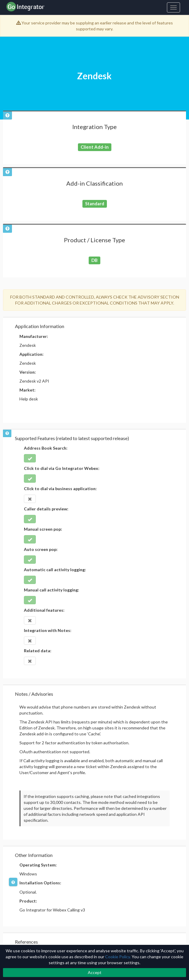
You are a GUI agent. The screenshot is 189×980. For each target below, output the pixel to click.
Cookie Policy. (118, 957)
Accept (95, 972)
